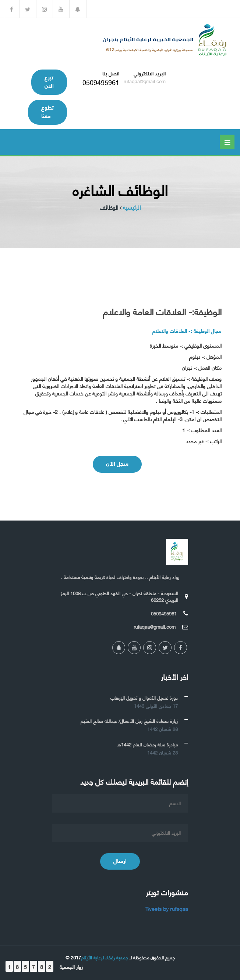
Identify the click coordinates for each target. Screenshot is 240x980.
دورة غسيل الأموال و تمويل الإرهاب (144, 697)
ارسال (120, 860)
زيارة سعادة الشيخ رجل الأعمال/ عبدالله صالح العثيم (129, 721)
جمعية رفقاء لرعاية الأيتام (105, 957)
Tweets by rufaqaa (167, 908)
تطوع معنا (47, 111)
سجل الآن (117, 463)
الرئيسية (132, 207)
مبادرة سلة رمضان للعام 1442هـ (147, 744)
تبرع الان (49, 81)
